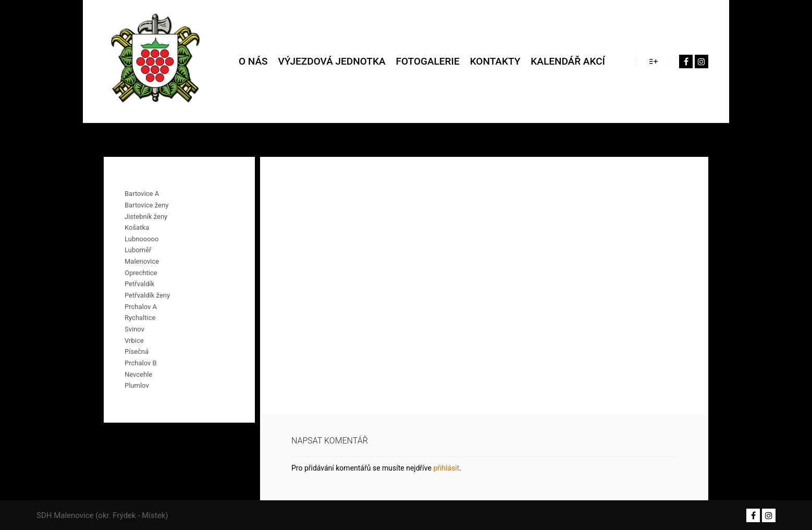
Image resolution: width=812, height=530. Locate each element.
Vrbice (134, 341)
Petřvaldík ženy (147, 295)
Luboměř (138, 250)
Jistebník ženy (146, 217)
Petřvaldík (139, 284)
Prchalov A (141, 307)
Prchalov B (141, 363)
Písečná (137, 352)
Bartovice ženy (146, 205)
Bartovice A (142, 194)
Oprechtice (141, 273)
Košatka (137, 227)
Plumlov (137, 385)
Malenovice (142, 261)
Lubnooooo (142, 239)
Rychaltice (140, 318)
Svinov (134, 329)
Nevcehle (138, 374)
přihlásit (446, 468)
